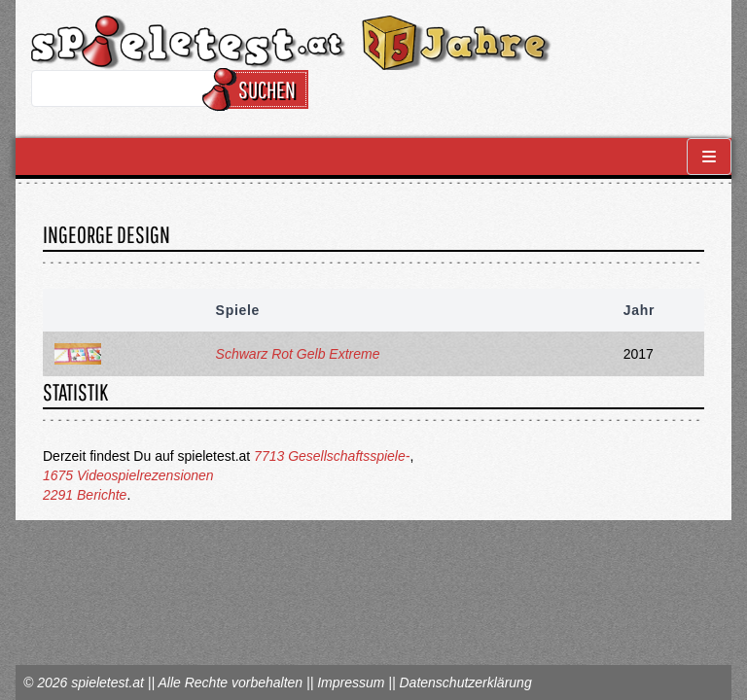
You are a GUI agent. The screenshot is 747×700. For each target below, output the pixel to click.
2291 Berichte (85, 495)
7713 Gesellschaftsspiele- (332, 456)
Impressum (351, 682)
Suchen (258, 89)
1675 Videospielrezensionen (128, 475)
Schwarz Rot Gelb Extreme (298, 354)
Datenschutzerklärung (465, 682)
